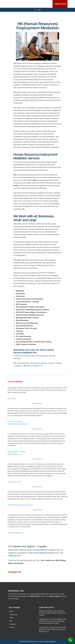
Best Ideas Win (24, 363)
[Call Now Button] (70, 640)
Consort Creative (50, 642)
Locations (18, 366)
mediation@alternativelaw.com (45, 553)
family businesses (41, 116)
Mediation (27, 366)
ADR (15, 363)
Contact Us (17, 356)
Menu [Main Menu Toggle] (37, 10)
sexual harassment (32, 121)
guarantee (47, 265)
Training (58, 363)
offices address (55, 596)
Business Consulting (39, 363)
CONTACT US (38, 366)
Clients (51, 363)
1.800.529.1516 (14, 556)
